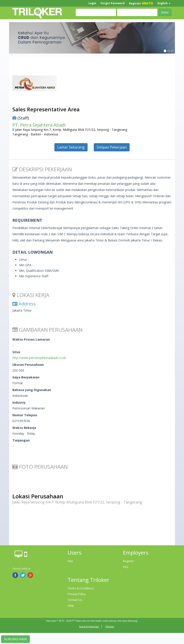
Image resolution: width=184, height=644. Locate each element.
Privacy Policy (77, 594)
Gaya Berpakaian (26, 377)
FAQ (70, 561)
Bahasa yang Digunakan (32, 390)
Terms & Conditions (81, 588)
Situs (16, 352)
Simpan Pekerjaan (112, 147)
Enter (165, 12)
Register (141, 3)
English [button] (164, 3)
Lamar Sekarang (71, 147)
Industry (19, 402)
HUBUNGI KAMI (15, 639)
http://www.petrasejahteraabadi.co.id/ (39, 358)
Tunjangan (21, 440)
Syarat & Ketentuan (89, 627)
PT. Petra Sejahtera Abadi (39, 125)
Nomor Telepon (25, 415)
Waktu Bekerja (24, 428)
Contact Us (75, 600)
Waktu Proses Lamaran (31, 339)
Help (71, 605)
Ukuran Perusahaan (28, 365)
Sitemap (109, 627)
